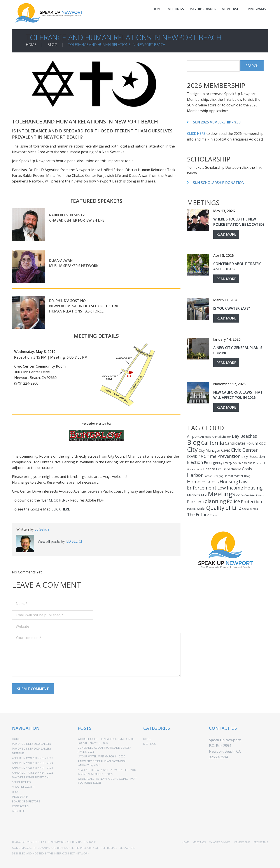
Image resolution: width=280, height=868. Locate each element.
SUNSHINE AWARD (23, 784)
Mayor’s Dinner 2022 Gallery (32, 741)
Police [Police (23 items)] (233, 498)
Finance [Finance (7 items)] (209, 466)
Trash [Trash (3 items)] (213, 512)
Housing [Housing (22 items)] (229, 478)
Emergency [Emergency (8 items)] (213, 460)
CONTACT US (20, 803)
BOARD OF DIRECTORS (26, 798)
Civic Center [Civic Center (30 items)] (244, 447)
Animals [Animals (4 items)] (206, 434)
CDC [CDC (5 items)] (262, 440)
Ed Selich (42, 526)
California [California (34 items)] (213, 440)
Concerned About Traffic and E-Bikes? (104, 745)
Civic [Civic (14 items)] (226, 447)
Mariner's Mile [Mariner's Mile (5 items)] (197, 492)
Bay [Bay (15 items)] (236, 433)
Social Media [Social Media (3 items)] (250, 506)
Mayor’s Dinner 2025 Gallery (32, 746)
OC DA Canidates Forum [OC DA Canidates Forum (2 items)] (250, 492)
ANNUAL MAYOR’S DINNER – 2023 (33, 755)
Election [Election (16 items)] (195, 459)
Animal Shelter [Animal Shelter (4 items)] (221, 434)
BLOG (52, 42)
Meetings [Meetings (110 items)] (222, 491)
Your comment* (96, 652)
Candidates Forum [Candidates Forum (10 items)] (242, 440)
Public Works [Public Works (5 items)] (196, 506)
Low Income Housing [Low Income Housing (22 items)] (240, 485)
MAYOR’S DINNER (203, 9)
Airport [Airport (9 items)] (193, 433)
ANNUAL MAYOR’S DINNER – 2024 (33, 760)
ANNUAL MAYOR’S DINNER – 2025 (33, 765)
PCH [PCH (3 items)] (201, 499)
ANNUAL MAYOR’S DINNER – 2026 (33, 770)
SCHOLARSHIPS (21, 779)
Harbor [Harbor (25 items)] (195, 472)
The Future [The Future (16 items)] (198, 511)
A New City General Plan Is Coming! (102, 758)
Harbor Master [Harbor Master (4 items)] (234, 473)
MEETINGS (176, 9)
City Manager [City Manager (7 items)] (209, 447)
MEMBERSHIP (232, 9)
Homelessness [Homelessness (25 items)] (203, 478)
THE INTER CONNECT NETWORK (69, 850)
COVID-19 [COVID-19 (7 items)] (195, 453)
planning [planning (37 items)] (215, 498)
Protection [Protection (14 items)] (251, 498)
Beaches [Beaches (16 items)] (249, 433)
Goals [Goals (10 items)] (247, 466)
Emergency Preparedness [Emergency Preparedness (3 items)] (239, 460)
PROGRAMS (257, 9)
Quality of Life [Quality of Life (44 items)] (224, 505)
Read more (226, 231)
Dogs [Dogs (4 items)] (245, 454)
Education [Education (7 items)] (257, 453)
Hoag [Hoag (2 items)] (247, 473)
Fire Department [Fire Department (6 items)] (228, 466)
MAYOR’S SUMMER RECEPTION (30, 774)
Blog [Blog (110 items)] (194, 439)
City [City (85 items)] (192, 446)
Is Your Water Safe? (232, 305)
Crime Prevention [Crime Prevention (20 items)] (222, 453)
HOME (157, 9)
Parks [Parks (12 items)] (192, 498)
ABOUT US (19, 808)
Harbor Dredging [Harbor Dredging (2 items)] (213, 473)
